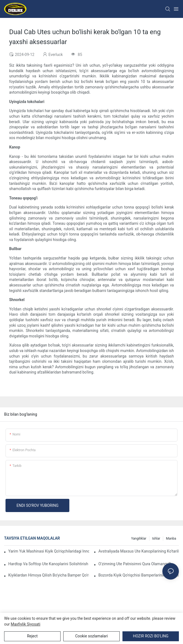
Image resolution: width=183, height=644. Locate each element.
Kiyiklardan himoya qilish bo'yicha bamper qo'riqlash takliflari (49, 575)
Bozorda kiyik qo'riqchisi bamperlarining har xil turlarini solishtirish (139, 575)
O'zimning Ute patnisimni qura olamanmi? (134, 564)
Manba (171, 539)
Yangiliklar (139, 539)
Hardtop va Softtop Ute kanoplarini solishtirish (48, 564)
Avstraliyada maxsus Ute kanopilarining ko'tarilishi (139, 551)
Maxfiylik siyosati (26, 624)
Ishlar (156, 539)
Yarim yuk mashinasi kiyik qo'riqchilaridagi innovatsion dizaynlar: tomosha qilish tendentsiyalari (49, 551)
